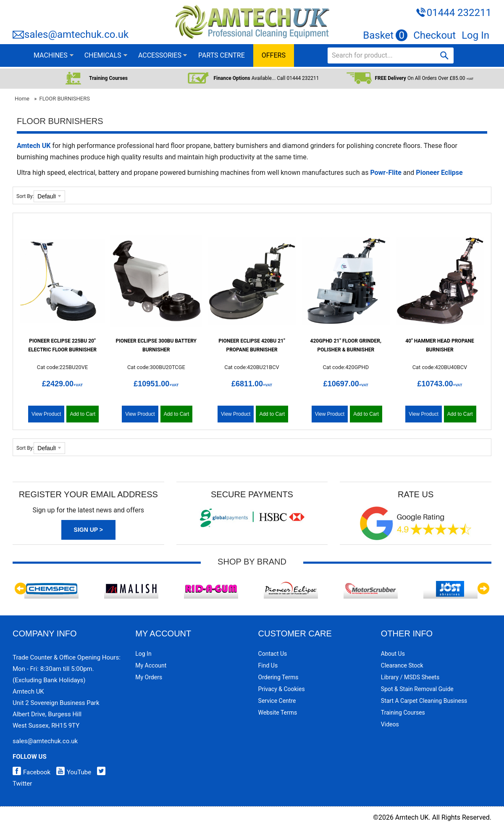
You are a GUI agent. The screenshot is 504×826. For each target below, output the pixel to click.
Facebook (31, 772)
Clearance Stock (402, 665)
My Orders (149, 677)
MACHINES (51, 55)
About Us (393, 654)
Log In (475, 35)
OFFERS (274, 55)
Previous (21, 588)
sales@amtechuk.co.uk (76, 34)
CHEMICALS (103, 55)
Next (483, 588)
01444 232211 (459, 13)
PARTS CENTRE (222, 55)
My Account (151, 665)
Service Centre (277, 701)
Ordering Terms (278, 677)
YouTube (72, 772)
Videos (390, 724)
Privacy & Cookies (282, 689)
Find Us (268, 665)
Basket (385, 35)
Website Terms (278, 713)
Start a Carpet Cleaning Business (424, 701)
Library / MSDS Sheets (410, 677)
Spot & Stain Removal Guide (417, 689)
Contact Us (273, 654)
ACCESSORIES (160, 55)
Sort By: (25, 196)
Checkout (434, 35)
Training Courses (403, 713)
